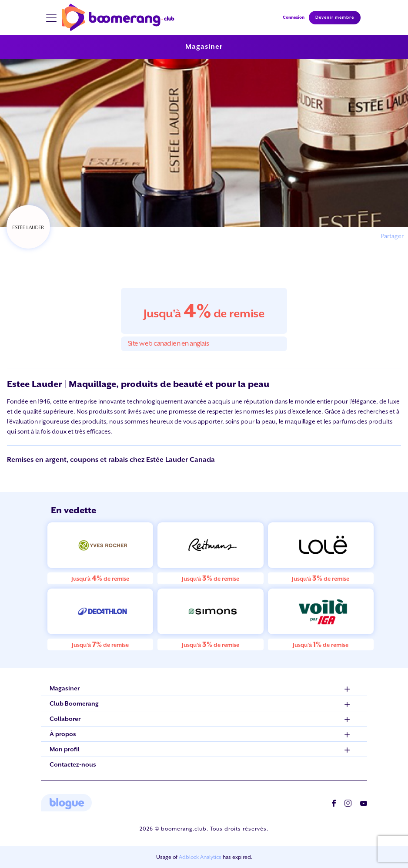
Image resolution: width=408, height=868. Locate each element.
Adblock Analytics (200, 857)
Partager (392, 236)
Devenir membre (335, 17)
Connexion (294, 17)
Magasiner (204, 47)
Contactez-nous (73, 764)
